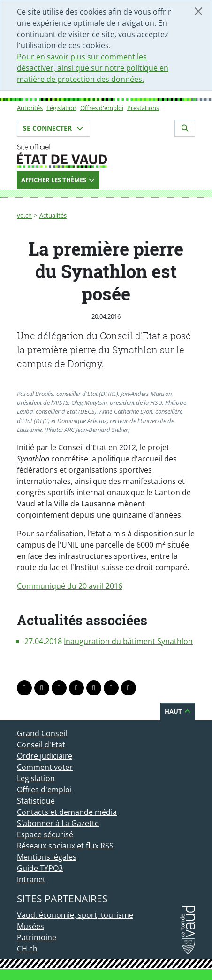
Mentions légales (47, 857)
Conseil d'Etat (41, 745)
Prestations (143, 108)
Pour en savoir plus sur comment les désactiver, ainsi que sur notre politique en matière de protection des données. (93, 68)
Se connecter (53, 128)
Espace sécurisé (45, 834)
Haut (178, 711)
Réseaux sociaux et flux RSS (65, 846)
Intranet (31, 879)
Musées (30, 926)
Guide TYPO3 (40, 868)
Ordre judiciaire (45, 756)
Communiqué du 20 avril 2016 (70, 586)
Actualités (53, 215)
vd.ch (24, 215)
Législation (61, 108)
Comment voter (45, 767)
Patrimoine (37, 937)
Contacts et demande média (67, 812)
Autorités (30, 108)
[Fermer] (198, 11)
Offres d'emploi (102, 108)
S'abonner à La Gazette (58, 823)
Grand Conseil (42, 733)
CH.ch (27, 949)
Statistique (36, 801)
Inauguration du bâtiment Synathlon (128, 641)
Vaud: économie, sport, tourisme (75, 915)
